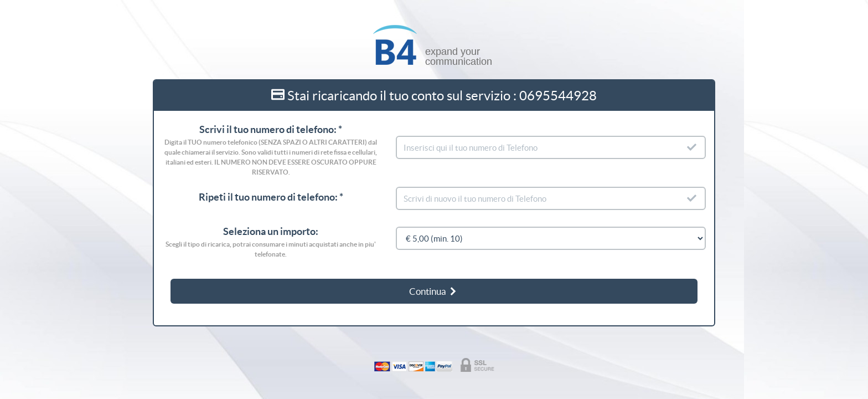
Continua (433, 291)
